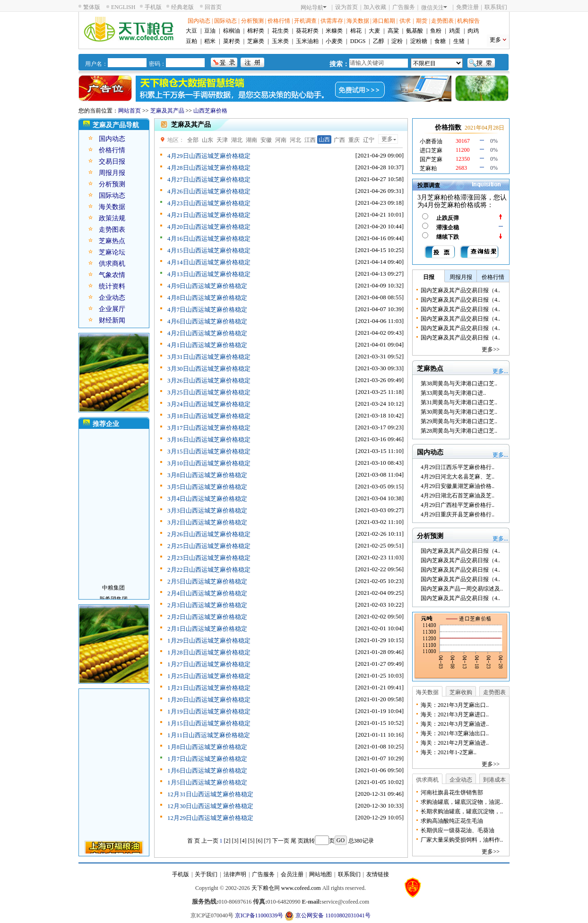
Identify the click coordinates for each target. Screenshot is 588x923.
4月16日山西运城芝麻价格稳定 (209, 239)
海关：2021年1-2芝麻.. (449, 752)
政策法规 (112, 218)
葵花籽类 (307, 31)
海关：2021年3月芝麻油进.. (455, 724)
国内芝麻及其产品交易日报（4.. (460, 290)
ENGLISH (123, 7)
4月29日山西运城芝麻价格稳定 (209, 156)
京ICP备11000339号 (259, 915)
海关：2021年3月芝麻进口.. (455, 714)
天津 (222, 140)
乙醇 (379, 41)
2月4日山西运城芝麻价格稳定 (207, 593)
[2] (227, 841)
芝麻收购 (461, 692)
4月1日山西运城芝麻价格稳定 (207, 345)
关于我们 (206, 874)
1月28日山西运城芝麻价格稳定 (209, 652)
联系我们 (496, 7)
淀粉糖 (419, 41)
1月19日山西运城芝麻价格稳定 (209, 711)
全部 (193, 140)
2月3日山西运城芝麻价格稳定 (207, 605)
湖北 (237, 140)
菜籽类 (232, 41)
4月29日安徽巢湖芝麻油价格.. (458, 486)
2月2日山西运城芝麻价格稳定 (207, 617)
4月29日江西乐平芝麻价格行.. (458, 467)
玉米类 (280, 41)
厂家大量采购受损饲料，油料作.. (462, 840)
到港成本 (494, 780)
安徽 (266, 140)
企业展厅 (112, 309)
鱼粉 (436, 31)
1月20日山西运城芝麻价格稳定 (209, 700)
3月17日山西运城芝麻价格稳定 (209, 428)
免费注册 (467, 7)
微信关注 (434, 8)
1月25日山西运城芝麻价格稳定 (209, 676)
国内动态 (199, 21)
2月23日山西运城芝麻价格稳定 (209, 558)
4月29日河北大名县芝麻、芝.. (458, 477)
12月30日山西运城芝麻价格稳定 (210, 806)
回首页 (213, 7)
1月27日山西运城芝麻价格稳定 (209, 664)
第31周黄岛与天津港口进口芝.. (459, 402)
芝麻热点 (112, 241)
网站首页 (130, 111)
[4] (243, 841)
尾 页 (297, 841)
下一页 (281, 841)
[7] (268, 841)
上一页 (210, 841)
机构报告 (468, 21)
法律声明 (235, 874)
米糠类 (334, 31)
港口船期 (384, 21)
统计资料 (112, 286)
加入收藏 (375, 7)
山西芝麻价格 (210, 111)
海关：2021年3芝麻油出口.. (455, 733)
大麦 (374, 31)
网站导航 (314, 8)
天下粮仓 (263, 888)
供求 (405, 21)
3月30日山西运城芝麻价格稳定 (209, 369)
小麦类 (334, 41)
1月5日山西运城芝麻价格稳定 (207, 782)
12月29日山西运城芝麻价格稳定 (210, 818)
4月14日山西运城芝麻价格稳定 (209, 262)
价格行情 (279, 21)
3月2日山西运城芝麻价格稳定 (207, 522)
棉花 (356, 31)
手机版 (153, 7)
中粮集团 (113, 592)
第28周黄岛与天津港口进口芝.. (459, 431)
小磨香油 (431, 141)
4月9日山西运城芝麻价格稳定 (207, 286)
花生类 (280, 31)
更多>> (491, 349)
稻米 (210, 41)
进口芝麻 (431, 150)
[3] (235, 841)
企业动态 (112, 298)
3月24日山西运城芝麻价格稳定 (209, 404)
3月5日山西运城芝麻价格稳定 (207, 487)
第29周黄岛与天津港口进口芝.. (459, 421)
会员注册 (292, 874)
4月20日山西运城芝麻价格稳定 (209, 227)
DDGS (358, 41)
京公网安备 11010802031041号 (328, 916)
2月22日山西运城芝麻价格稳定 (209, 570)
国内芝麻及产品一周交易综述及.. (462, 589)
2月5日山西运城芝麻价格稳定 (207, 581)
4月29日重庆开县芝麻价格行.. (458, 514)
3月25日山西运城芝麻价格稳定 (209, 392)
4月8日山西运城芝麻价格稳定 (207, 298)
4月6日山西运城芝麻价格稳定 (207, 321)
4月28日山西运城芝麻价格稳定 (209, 168)
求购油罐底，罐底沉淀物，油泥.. (462, 802)
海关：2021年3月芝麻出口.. (455, 705)
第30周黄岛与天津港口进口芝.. (459, 412)
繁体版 (92, 7)
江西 (310, 140)
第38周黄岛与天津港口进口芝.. (459, 383)
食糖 (440, 41)
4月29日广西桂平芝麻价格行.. (458, 505)
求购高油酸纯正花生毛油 (452, 821)
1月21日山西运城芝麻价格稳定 (209, 688)
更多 (495, 40)
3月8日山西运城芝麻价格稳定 (207, 475)
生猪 (459, 41)
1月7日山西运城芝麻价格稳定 (207, 759)
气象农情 (112, 275)
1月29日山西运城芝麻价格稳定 (209, 640)
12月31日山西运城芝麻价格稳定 (210, 794)
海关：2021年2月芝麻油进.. (455, 743)
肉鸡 (473, 31)
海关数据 (358, 21)
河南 (281, 140)
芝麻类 (256, 41)
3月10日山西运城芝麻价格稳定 (209, 463)
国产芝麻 (431, 159)
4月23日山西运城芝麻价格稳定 (209, 203)
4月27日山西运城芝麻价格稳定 (209, 179)
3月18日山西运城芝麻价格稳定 (209, 416)
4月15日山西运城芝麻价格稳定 (209, 250)
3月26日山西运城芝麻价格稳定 (209, 380)
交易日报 (112, 161)
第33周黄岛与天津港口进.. (453, 393)
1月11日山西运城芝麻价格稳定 (209, 735)
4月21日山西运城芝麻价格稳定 (209, 215)
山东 (208, 140)
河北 (295, 140)
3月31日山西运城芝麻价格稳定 (209, 357)
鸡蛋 (455, 31)
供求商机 (112, 264)
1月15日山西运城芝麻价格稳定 (209, 723)
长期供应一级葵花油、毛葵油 (458, 830)
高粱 (393, 31)
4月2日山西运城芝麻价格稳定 (207, 333)
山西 (324, 139)
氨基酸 (415, 31)
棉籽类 (256, 31)
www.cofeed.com (301, 888)
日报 (429, 277)
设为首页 (346, 7)
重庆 (354, 140)
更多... (500, 371)
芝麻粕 (428, 168)
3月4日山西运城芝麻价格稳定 (207, 499)
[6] (259, 841)
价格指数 (448, 127)
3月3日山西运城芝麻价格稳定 (207, 510)
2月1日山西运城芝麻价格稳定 (207, 629)
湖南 (251, 140)
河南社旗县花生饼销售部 (452, 792)
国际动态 (225, 21)
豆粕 (191, 41)
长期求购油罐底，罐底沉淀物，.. (462, 811)
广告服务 (404, 7)
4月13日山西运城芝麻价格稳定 (209, 274)
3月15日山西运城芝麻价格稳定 (209, 451)
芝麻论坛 (112, 252)
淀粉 (397, 41)
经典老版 (182, 7)
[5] (251, 841)
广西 (339, 140)
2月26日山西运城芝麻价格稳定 (209, 534)
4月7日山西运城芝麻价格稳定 (207, 309)
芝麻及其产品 (167, 111)
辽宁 (369, 140)
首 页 (194, 841)
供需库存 (332, 21)
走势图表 (442, 21)
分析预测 (252, 21)
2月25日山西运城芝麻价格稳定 (209, 546)
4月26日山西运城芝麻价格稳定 (209, 191)
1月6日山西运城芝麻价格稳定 (207, 771)
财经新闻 (112, 320)
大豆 (191, 31)
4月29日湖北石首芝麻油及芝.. (458, 496)
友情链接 (378, 874)
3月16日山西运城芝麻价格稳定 (209, 440)
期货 (422, 21)
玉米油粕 (307, 41)
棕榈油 (232, 31)
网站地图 (320, 874)
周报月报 (112, 173)
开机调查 (305, 21)
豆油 (210, 31)
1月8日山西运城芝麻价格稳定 (207, 747)
